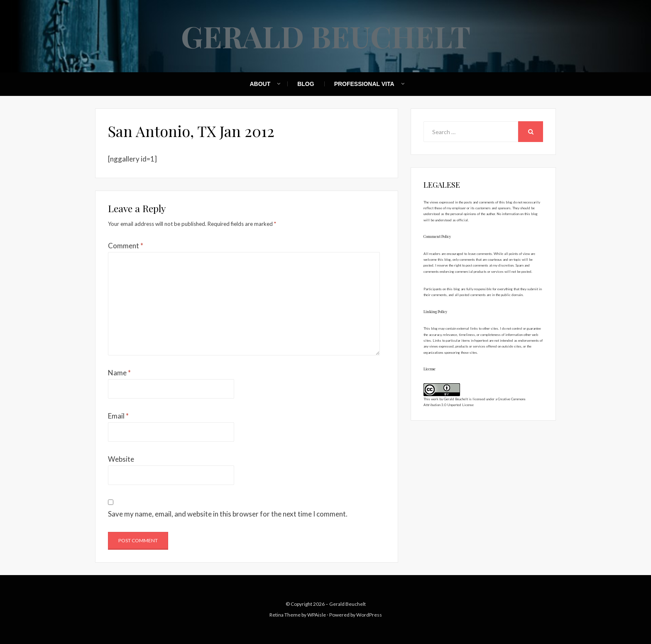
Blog (306, 84)
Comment (126, 246)
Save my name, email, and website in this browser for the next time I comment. (228, 514)
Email (118, 416)
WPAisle (317, 615)
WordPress (369, 615)
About (260, 84)
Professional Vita (364, 84)
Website (121, 459)
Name (119, 373)
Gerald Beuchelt (326, 36)
